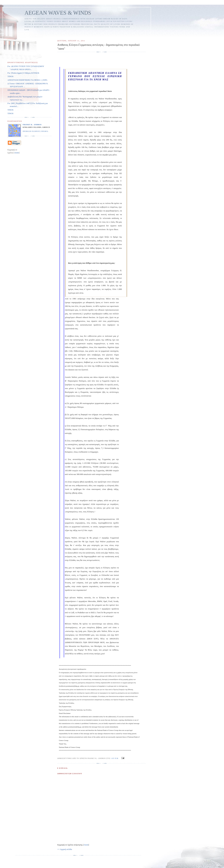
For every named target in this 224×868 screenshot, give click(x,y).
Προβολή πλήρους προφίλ (35, 131)
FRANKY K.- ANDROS (32, 125)
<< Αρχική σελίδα (65, 849)
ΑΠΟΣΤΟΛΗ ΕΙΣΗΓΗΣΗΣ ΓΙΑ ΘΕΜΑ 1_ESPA (27, 80)
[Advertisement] (114, 34)
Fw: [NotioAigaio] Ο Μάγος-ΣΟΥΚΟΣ (23, 73)
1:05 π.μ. (115, 758)
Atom (86, 845)
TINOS (10, 76)
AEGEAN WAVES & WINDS (58, 13)
